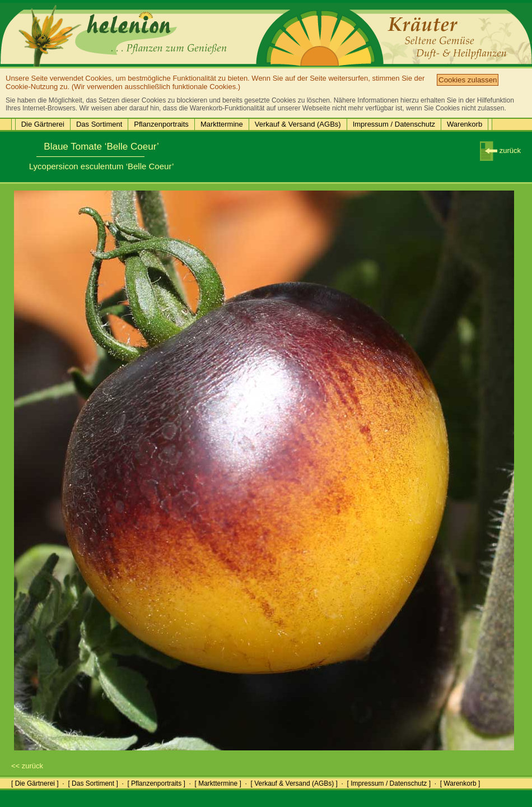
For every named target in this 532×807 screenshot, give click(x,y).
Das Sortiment (99, 124)
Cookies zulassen (468, 80)
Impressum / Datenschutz (394, 124)
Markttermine (222, 124)
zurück (500, 150)
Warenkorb (465, 124)
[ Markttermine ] (218, 783)
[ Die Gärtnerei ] (35, 783)
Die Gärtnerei (43, 124)
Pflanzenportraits (161, 124)
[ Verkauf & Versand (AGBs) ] (294, 783)
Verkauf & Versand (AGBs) (298, 124)
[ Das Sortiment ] (93, 783)
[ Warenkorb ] (460, 783)
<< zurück (27, 766)
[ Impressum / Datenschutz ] (389, 783)
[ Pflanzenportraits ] (156, 783)
